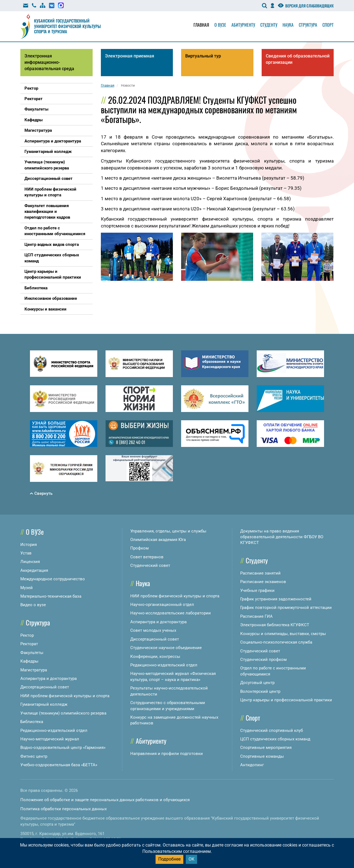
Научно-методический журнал (50, 739)
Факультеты (32, 653)
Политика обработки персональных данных (63, 809)
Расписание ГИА (256, 616)
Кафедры (29, 661)
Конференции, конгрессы (155, 657)
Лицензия (30, 562)
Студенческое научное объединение (166, 648)
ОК (191, 859)
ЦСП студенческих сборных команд (275, 739)
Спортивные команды (262, 756)
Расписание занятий (260, 573)
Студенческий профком (263, 660)
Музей (27, 588)
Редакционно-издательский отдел (54, 730)
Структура (308, 25)
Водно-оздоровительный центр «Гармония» (63, 748)
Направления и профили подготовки (167, 754)
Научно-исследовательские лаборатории (171, 613)
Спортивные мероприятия (266, 748)
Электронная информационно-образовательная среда (49, 62)
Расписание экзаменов (263, 582)
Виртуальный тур (203, 56)
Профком (139, 548)
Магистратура (34, 670)
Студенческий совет (150, 565)
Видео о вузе (33, 605)
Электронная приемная (130, 56)
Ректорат (29, 644)
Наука (288, 25)
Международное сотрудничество (53, 579)
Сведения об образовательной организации (298, 59)
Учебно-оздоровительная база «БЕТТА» (59, 765)
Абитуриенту (243, 25)
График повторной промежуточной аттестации (286, 608)
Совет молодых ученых (153, 630)
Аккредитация (34, 570)
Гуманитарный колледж (44, 704)
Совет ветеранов (147, 557)
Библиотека (32, 722)
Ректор (27, 635)
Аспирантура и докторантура (49, 679)
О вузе (220, 25)
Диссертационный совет (45, 687)
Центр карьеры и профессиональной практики (286, 700)
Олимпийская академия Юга (158, 540)
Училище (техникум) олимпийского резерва (63, 713)
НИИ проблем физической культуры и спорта (65, 696)
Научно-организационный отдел (162, 605)
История (29, 545)
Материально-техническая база (51, 596)
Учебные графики (257, 590)
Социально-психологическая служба (276, 642)
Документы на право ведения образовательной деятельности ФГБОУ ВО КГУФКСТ (282, 537)
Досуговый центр (257, 683)
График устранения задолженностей (276, 599)
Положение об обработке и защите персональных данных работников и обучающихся (105, 800)
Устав (26, 553)
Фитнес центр (34, 756)
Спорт (328, 25)
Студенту (269, 25)
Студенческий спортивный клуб (272, 730)
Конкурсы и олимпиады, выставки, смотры (283, 634)
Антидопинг (252, 765)
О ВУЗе (35, 532)
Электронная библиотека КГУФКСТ (275, 625)
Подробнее (169, 859)
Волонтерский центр (260, 691)
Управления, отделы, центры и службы (168, 531)
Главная (201, 25)
